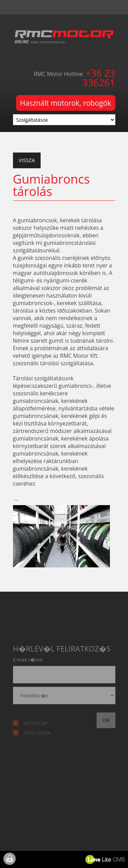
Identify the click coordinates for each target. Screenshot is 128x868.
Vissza (27, 160)
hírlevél (64, 697)
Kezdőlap (36, 726)
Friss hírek (37, 736)
